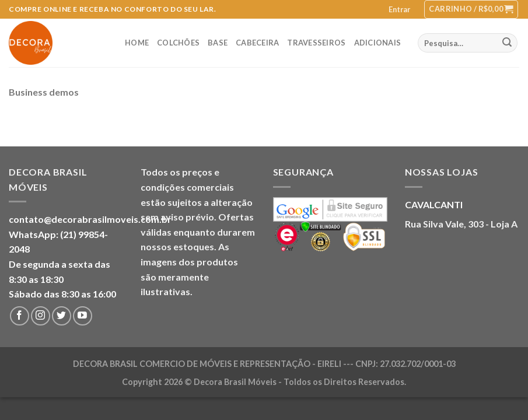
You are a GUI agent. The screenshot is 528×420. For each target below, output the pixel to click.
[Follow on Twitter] (62, 316)
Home (137, 43)
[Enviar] (507, 43)
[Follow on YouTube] (83, 316)
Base (218, 43)
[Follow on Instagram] (41, 316)
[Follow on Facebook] (20, 316)
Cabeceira (257, 43)
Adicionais (378, 43)
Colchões (178, 43)
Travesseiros (316, 43)
